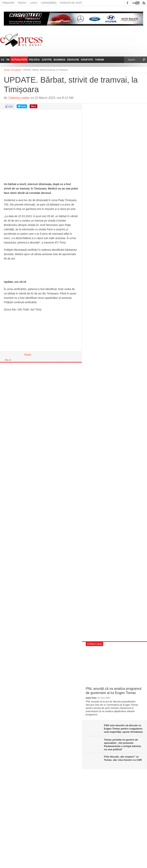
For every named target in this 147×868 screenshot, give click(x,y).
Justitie (47, 60)
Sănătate (87, 60)
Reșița (22, 3)
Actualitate (19, 60)
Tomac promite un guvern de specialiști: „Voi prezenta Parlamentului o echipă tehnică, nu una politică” (123, 745)
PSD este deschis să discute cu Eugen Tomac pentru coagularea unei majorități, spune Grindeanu (123, 729)
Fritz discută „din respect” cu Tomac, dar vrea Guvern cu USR (123, 758)
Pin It (8, 360)
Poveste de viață (71, 3)
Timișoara (8, 3)
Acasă (7, 70)
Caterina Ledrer (19, 98)
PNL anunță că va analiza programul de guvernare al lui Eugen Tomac (114, 691)
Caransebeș (49, 3)
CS (3, 60)
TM (8, 60)
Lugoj (33, 3)
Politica (34, 60)
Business (59, 60)
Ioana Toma (91, 698)
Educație (73, 60)
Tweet (27, 355)
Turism (99, 60)
